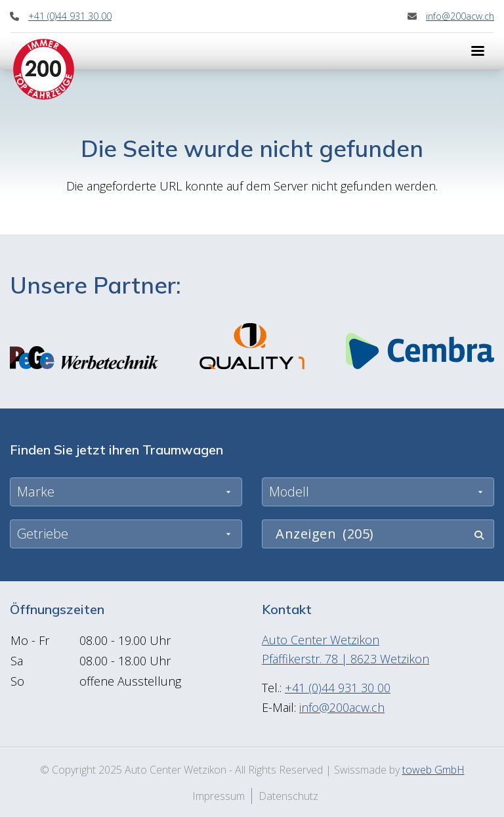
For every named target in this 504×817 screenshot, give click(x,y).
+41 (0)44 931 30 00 (70, 16)
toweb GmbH (433, 770)
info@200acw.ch (460, 16)
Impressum (219, 796)
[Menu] (478, 51)
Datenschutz (288, 796)
